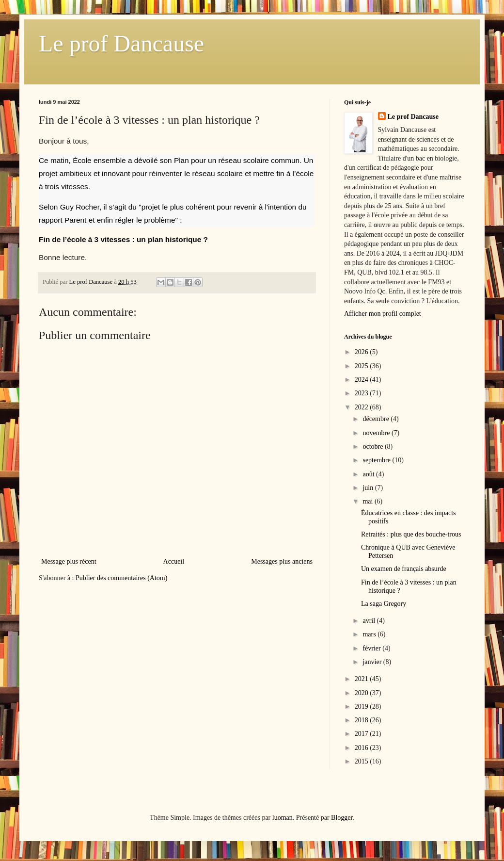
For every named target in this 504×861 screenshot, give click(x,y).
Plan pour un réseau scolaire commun (237, 160)
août (369, 474)
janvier (373, 662)
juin (369, 488)
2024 (362, 380)
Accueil (174, 561)
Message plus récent (69, 561)
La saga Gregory (384, 604)
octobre (373, 447)
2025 (362, 366)
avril (370, 621)
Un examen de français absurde (404, 569)
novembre (377, 433)
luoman (283, 818)
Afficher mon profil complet (383, 314)
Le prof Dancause (121, 43)
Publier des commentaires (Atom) (121, 578)
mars (370, 634)
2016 (362, 748)
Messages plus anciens (282, 561)
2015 (362, 761)
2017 (362, 734)
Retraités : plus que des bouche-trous (411, 534)
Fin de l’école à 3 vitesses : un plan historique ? (124, 239)
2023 (362, 393)
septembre (377, 460)
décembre (377, 419)
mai (369, 501)
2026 (362, 352)
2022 (362, 407)
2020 (362, 693)
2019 (362, 707)
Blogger (342, 818)
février (372, 648)
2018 (362, 720)
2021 (362, 679)
